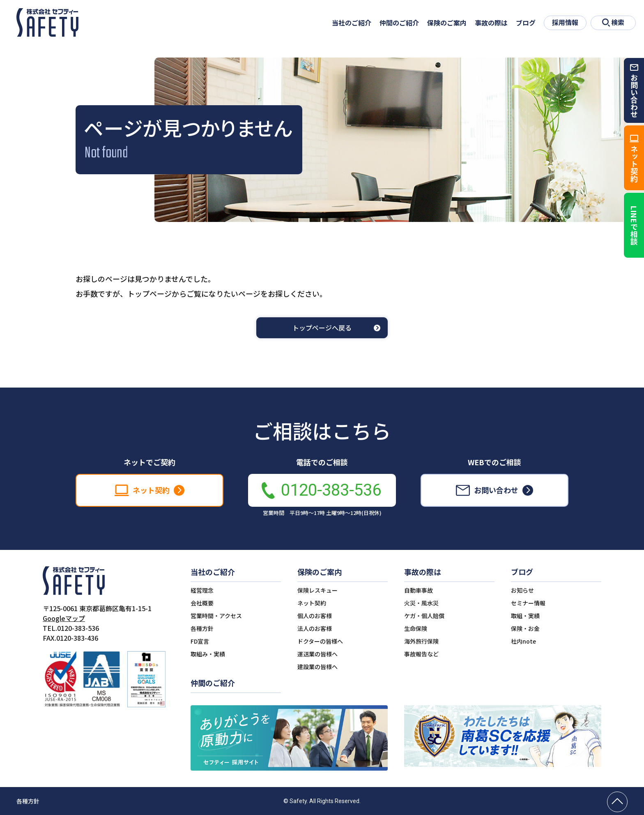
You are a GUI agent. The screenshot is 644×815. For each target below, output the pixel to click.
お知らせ (522, 590)
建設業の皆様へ (317, 667)
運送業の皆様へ (317, 654)
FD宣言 (200, 641)
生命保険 (416, 628)
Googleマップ (64, 618)
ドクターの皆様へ (320, 641)
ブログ (526, 23)
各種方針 (202, 628)
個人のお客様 (315, 616)
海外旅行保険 (421, 641)
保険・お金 (525, 628)
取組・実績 (525, 616)
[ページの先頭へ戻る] (617, 802)
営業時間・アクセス (216, 616)
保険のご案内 (447, 23)
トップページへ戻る (322, 328)
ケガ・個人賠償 (424, 616)
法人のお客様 (315, 628)
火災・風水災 (421, 603)
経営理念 (202, 590)
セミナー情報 (528, 603)
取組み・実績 (208, 654)
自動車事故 (419, 590)
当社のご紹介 (352, 23)
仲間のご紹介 (399, 23)
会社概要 (202, 603)
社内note (523, 641)
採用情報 (565, 22)
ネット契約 (312, 603)
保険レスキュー (317, 590)
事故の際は (491, 23)
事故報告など (421, 654)
